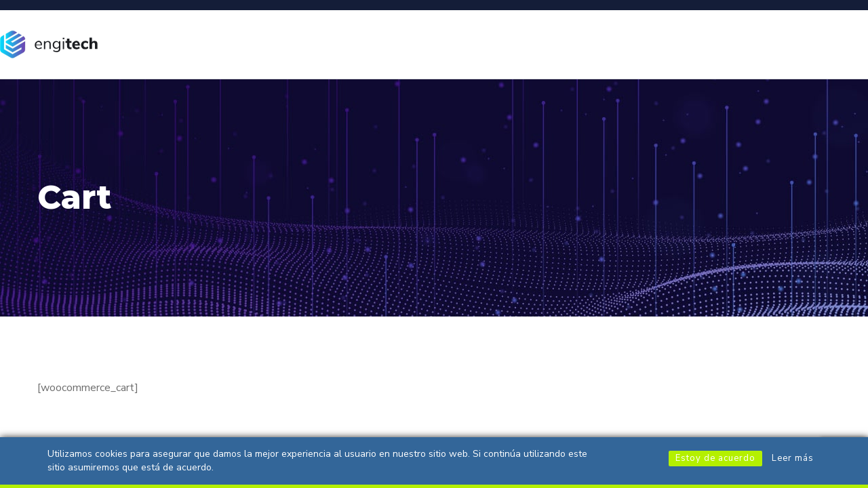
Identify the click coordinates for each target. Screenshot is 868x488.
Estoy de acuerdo (715, 458)
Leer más (793, 458)
